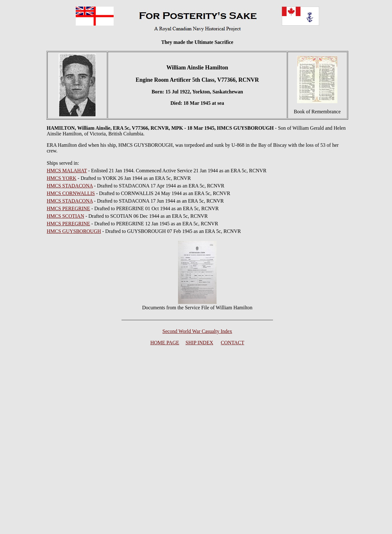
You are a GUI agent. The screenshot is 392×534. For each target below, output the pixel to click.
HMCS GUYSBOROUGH (74, 231)
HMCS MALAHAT (67, 171)
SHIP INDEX (199, 343)
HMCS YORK (62, 178)
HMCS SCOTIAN (65, 216)
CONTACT (233, 343)
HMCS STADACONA (70, 186)
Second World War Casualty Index (197, 331)
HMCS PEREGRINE (68, 208)
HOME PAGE (165, 343)
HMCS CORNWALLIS (71, 193)
